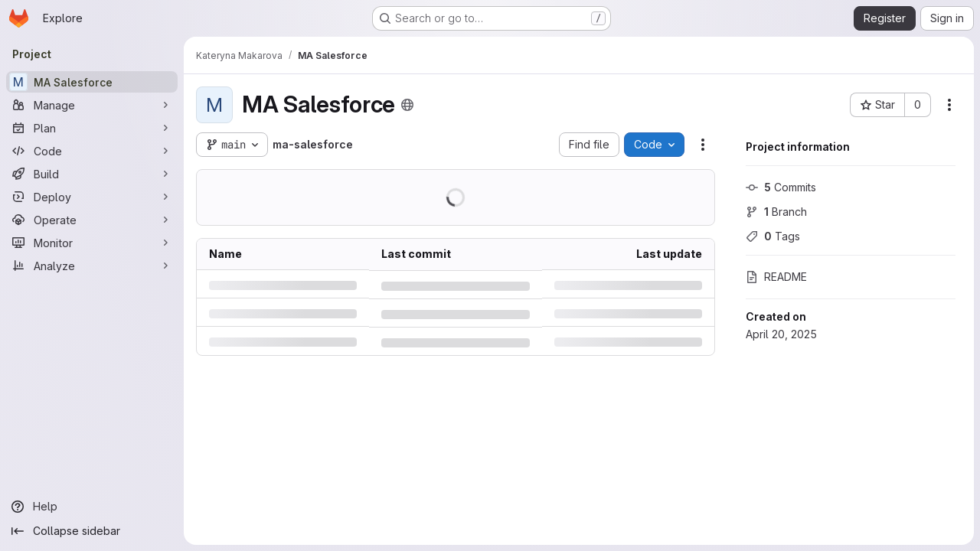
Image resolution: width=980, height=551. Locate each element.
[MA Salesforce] (92, 82)
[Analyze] (92, 266)
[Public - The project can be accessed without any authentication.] (407, 105)
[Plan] (92, 128)
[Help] (92, 507)
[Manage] (92, 105)
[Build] (92, 174)
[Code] (92, 151)
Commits (781, 187)
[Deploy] (92, 197)
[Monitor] (92, 243)
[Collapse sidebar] (92, 531)
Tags (773, 236)
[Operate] (92, 220)
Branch (776, 212)
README (776, 277)
